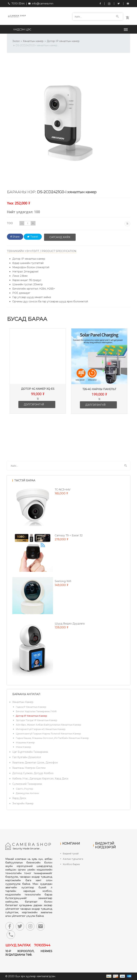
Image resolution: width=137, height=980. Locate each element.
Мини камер (23, 747)
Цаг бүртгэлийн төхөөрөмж (30, 752)
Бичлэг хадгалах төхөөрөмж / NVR (36, 711)
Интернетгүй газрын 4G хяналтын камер (41, 729)
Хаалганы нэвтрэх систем (29, 768)
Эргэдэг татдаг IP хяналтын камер (37, 720)
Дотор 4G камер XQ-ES (43, 389)
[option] (43, 374)
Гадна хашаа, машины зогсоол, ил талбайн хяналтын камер (52, 738)
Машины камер (25, 742)
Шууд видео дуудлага (70, 624)
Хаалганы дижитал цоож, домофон (35, 763)
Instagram (109, 4)
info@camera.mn (43, 4)
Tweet (33, 237)
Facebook (100, 4)
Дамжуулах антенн (27, 793)
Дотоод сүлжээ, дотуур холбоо (33, 773)
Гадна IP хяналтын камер (31, 707)
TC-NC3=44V (63, 490)
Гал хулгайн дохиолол (27, 757)
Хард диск (19, 798)
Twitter (119, 4)
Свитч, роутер (25, 789)
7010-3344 (16, 4)
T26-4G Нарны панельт (105, 389)
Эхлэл (16, 41)
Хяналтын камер (33, 41)
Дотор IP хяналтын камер (63, 41)
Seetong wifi (63, 581)
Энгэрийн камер (23, 803)
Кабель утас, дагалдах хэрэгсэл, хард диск (40, 779)
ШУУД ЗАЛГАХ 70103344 (28, 945)
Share (15, 237)
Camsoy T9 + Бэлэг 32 (69, 535)
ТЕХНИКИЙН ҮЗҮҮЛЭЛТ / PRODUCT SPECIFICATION (42, 251)
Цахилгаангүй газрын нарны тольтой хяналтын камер (48, 734)
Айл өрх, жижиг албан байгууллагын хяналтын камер (49, 725)
